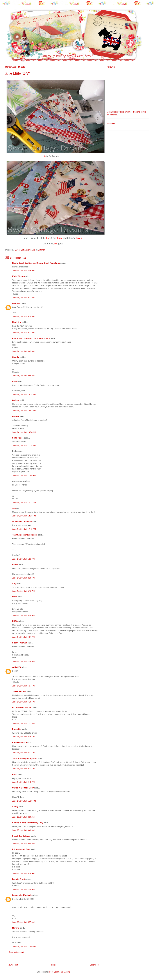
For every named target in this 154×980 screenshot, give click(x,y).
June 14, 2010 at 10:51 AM (24, 411)
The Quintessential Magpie (25, 535)
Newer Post (13, 965)
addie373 (16, 667)
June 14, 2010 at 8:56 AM (23, 270)
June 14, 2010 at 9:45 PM (23, 782)
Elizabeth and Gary (21, 849)
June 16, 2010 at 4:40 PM (23, 889)
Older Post (94, 965)
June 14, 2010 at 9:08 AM (23, 316)
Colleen (16, 400)
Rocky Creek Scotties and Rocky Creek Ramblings (36, 263)
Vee (14, 508)
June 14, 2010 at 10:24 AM (24, 395)
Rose (15, 775)
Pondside (17, 729)
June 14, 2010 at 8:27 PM (23, 753)
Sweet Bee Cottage (21, 836)
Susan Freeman (20, 643)
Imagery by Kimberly (22, 895)
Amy (14, 583)
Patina (15, 565)
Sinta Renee (18, 438)
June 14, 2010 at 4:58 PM (23, 661)
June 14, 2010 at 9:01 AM (23, 298)
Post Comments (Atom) (59, 972)
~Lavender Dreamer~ (22, 522)
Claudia (16, 357)
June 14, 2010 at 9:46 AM (23, 376)
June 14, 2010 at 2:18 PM (23, 578)
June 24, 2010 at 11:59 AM (24, 947)
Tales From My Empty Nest (25, 759)
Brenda (16, 416)
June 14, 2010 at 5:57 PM (23, 686)
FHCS (15, 621)
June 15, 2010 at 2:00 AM (23, 817)
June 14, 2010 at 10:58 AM (24, 432)
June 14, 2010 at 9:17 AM (23, 332)
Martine (16, 928)
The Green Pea (19, 691)
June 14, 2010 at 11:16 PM (24, 801)
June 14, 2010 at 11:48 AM (24, 475)
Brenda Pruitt (18, 879)
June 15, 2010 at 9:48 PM (23, 843)
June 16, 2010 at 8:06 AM (23, 873)
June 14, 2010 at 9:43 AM (23, 351)
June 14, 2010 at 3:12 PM (23, 591)
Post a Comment (17, 952)
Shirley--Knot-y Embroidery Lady (28, 823)
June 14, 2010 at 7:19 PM (23, 702)
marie (15, 381)
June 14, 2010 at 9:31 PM (23, 769)
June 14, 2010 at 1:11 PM (23, 559)
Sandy (15, 807)
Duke (15, 597)
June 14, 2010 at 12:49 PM (24, 529)
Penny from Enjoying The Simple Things (31, 338)
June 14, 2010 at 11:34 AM (24, 445)
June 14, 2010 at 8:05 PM (23, 737)
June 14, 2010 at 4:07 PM (23, 637)
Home (54, 965)
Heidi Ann (17, 322)
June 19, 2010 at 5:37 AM (23, 922)
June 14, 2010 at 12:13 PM (24, 503)
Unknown (17, 303)
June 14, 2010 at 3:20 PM (23, 615)
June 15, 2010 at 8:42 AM (23, 830)
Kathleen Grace (19, 742)
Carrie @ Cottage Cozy (23, 788)
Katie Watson (18, 276)
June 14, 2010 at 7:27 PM (23, 723)
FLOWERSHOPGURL (22, 708)
